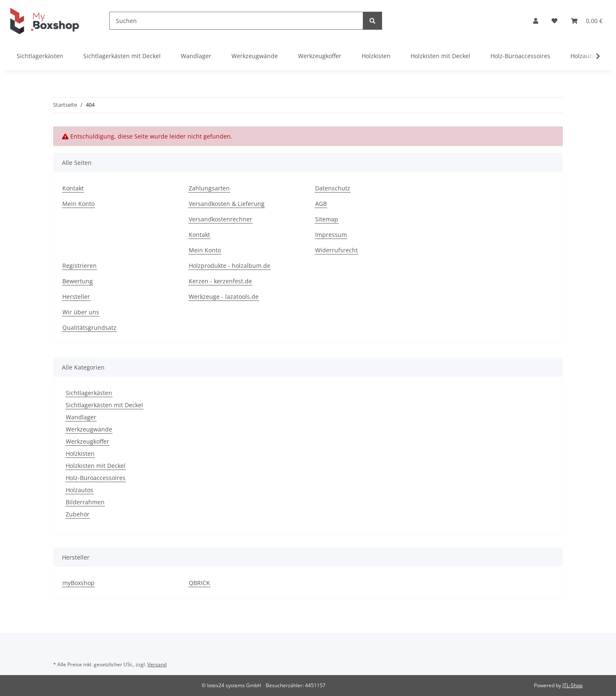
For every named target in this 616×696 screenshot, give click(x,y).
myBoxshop (78, 583)
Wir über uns (81, 312)
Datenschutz (333, 188)
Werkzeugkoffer (87, 441)
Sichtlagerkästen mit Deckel (104, 405)
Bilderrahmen (85, 502)
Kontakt (73, 188)
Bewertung (78, 281)
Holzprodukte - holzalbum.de (230, 266)
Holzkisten (80, 453)
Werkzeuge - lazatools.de (224, 297)
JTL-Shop (572, 685)
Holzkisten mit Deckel (96, 466)
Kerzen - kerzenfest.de (220, 281)
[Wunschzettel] (554, 21)
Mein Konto (78, 204)
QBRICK (199, 583)
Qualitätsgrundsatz (89, 327)
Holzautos (80, 490)
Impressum (331, 235)
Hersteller (76, 297)
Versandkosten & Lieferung (227, 204)
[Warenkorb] (587, 21)
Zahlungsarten (209, 188)
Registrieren (80, 266)
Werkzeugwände (89, 429)
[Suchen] (236, 21)
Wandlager (81, 417)
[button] (536, 21)
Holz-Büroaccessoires (96, 478)
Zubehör (78, 514)
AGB (321, 204)
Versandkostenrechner (221, 219)
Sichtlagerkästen (89, 393)
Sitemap (327, 219)
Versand (157, 664)
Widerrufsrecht (336, 250)
